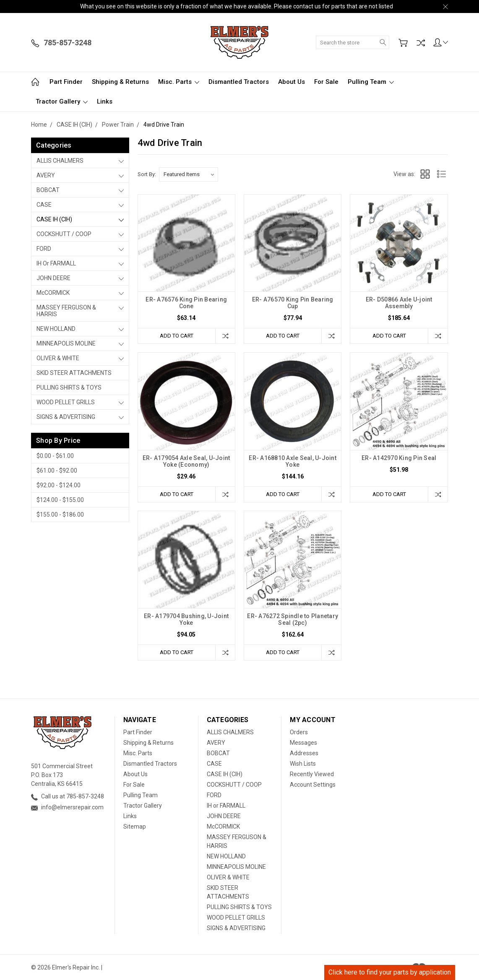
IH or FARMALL (56, 263)
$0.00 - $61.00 (55, 456)
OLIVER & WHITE (58, 358)
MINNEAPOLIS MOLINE (66, 343)
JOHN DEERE (53, 278)
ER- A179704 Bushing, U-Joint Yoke (186, 619)
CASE (44, 205)
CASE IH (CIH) (54, 219)
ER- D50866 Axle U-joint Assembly (399, 303)
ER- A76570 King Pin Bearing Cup (293, 303)
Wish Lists (303, 764)
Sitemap (135, 827)
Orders (299, 732)
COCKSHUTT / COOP (64, 234)
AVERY (46, 175)
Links (105, 101)
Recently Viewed (312, 774)
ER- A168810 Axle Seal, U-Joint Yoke (293, 461)
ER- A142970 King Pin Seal (399, 458)
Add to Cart (177, 336)
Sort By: (147, 174)
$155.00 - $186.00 (60, 515)
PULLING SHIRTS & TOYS (69, 387)
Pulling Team (371, 82)
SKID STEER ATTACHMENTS (74, 373)
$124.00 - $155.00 (60, 500)
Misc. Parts (179, 82)
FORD (44, 249)
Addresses (304, 753)
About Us (292, 82)
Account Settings (313, 785)
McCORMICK (53, 293)
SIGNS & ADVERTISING (66, 417)
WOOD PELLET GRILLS (66, 402)
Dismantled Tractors (239, 82)
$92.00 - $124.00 (59, 485)
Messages (303, 743)
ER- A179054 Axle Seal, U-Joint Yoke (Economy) (186, 461)
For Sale (326, 82)
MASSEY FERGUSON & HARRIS (66, 311)
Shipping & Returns (120, 82)
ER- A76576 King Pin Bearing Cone (186, 303)
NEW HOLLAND (56, 329)
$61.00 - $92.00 (57, 471)
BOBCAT (48, 190)
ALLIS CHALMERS (60, 161)
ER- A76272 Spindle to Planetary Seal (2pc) (293, 619)
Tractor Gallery (62, 101)
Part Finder (66, 82)
